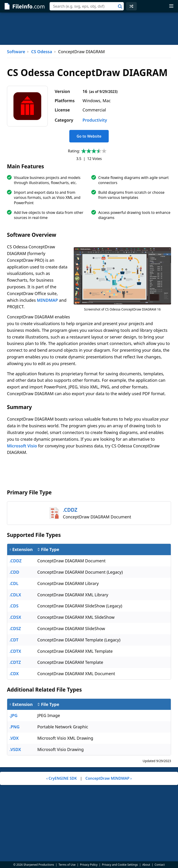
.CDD (14, 572)
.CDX (14, 674)
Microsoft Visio (22, 446)
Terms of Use (67, 865)
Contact (160, 865)
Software (16, 52)
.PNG (14, 727)
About (146, 865)
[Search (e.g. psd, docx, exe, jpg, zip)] (87, 6)
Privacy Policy (89, 865)
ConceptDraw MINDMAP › (108, 778)
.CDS (14, 606)
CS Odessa (41, 52)
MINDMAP (47, 300)
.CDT (14, 640)
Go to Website (89, 136)
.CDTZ (15, 662)
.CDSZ (15, 628)
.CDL (14, 583)
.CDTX (15, 651)
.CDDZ (16, 561)
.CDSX (15, 617)
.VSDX (15, 749)
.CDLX (15, 595)
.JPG (14, 715)
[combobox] (87, 6)
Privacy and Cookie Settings (120, 865)
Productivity (95, 120)
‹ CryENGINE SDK (62, 778)
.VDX (14, 738)
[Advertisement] (89, 29)
